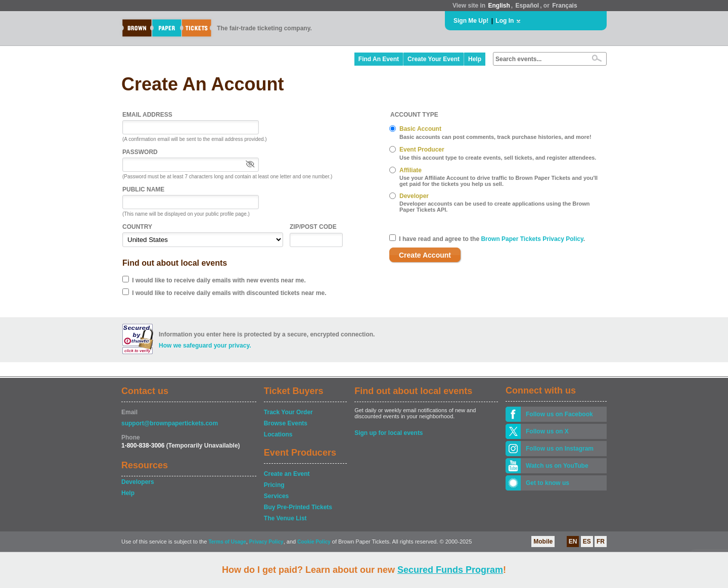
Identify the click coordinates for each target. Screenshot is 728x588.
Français (564, 6)
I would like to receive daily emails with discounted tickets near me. (229, 293)
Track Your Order (288, 412)
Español (528, 6)
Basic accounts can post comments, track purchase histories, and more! (495, 137)
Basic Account (420, 129)
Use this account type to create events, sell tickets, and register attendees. (498, 158)
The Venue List (285, 518)
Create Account (425, 255)
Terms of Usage (227, 542)
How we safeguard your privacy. (205, 346)
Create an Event (287, 474)
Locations (278, 434)
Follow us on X (547, 431)
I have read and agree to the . (492, 239)
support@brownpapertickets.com (170, 423)
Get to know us (548, 483)
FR (601, 542)
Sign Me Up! (471, 21)
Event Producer (422, 150)
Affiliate (411, 170)
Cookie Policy (314, 542)
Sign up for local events (389, 433)
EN (573, 542)
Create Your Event (434, 59)
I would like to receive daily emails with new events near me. (219, 280)
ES (587, 542)
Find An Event (379, 59)
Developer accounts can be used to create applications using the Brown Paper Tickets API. (495, 207)
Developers (138, 482)
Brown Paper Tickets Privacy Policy (532, 239)
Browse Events (286, 423)
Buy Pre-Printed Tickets (298, 507)
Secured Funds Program (450, 570)
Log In (505, 21)
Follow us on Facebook (559, 414)
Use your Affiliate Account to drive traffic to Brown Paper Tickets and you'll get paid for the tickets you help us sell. (498, 181)
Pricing (274, 485)
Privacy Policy (266, 542)
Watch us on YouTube (557, 466)
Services (276, 496)
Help (475, 59)
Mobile (543, 542)
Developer (414, 196)
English (499, 6)
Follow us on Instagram (560, 449)
